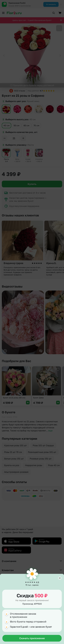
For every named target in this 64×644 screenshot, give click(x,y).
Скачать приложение (32, 638)
